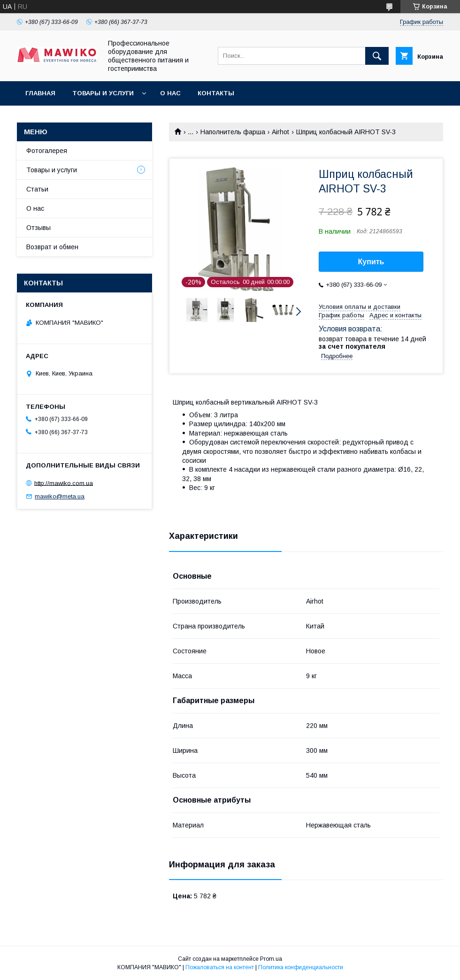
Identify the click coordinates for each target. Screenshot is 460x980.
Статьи (37, 189)
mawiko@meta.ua (60, 496)
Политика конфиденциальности (301, 967)
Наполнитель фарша (233, 132)
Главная (40, 93)
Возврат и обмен (52, 247)
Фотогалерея (47, 151)
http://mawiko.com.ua (64, 483)
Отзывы (38, 228)
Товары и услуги (103, 93)
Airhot (280, 132)
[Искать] (377, 56)
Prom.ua (271, 959)
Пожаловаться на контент (220, 967)
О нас (170, 93)
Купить (371, 262)
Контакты (216, 93)
